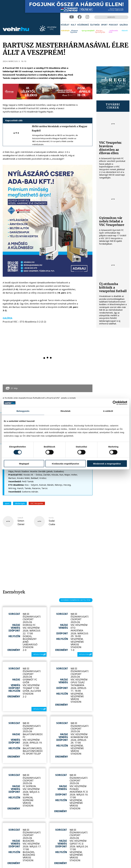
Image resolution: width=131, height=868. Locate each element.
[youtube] (72, 17)
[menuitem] (65, 25)
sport (7, 503)
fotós (51, 518)
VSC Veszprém (37, 503)
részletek (38, 654)
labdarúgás (20, 503)
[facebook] (80, 17)
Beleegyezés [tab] (23, 411)
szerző (20, 518)
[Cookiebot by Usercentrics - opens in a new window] (115, 403)
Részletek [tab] (65, 411)
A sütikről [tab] (108, 411)
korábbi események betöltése (76, 600)
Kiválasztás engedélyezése (65, 463)
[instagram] (87, 17)
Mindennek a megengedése (107, 463)
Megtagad (24, 463)
